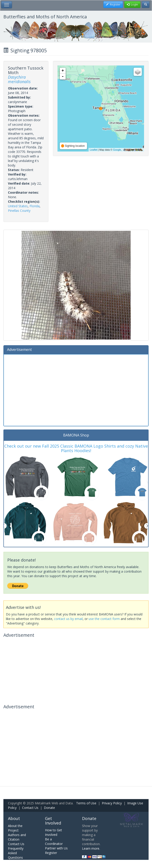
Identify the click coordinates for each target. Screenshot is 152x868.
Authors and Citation (17, 837)
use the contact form (104, 619)
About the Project (15, 828)
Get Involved (53, 821)
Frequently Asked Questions (16, 853)
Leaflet (93, 150)
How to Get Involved (54, 832)
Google (117, 150)
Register (51, 853)
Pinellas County (19, 211)
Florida (35, 206)
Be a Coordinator (54, 841)
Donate (49, 808)
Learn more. (91, 848)
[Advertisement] (76, 390)
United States (18, 206)
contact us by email (68, 619)
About (14, 818)
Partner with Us (56, 848)
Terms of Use (86, 803)
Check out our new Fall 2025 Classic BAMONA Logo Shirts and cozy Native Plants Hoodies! (76, 448)
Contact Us (30, 808)
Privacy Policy (112, 803)
